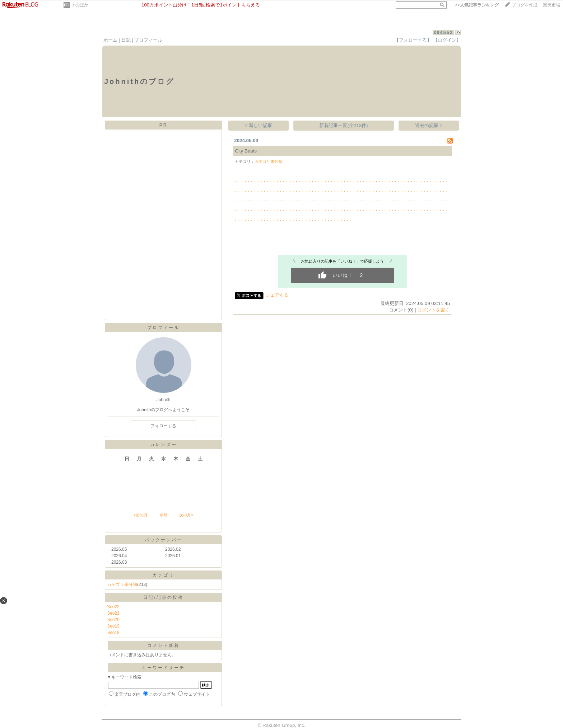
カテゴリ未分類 (122, 584)
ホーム (110, 40)
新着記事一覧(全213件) (343, 125)
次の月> (186, 515)
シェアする (277, 295)
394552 (443, 32)
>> (477, 5)
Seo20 (113, 620)
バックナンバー (164, 540)
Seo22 (113, 607)
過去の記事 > (429, 125)
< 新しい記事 (259, 125)
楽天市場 (552, 5)
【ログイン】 (447, 40)
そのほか (80, 5)
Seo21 (113, 613)
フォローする (163, 426)
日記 (126, 40)
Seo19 (113, 626)
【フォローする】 (413, 40)
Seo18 (113, 633)
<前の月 (140, 515)
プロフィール (148, 40)
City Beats (246, 151)
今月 (163, 515)
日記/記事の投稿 (163, 597)
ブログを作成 (525, 5)
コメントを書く (434, 310)
